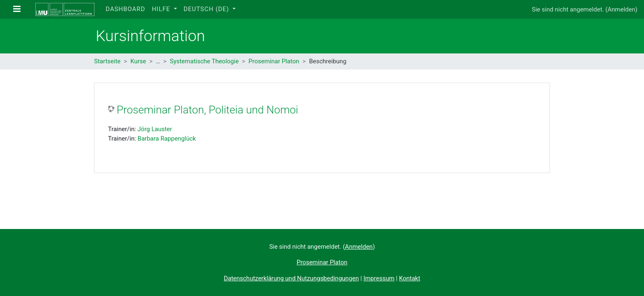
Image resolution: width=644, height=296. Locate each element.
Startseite (107, 61)
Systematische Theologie (204, 61)
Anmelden (621, 9)
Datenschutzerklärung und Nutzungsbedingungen (291, 278)
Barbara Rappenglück (167, 139)
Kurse (138, 61)
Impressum (379, 278)
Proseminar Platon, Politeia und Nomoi (207, 110)
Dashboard (125, 9)
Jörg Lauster (155, 129)
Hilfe (162, 9)
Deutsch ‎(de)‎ (207, 9)
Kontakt (409, 278)
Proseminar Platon (274, 61)
